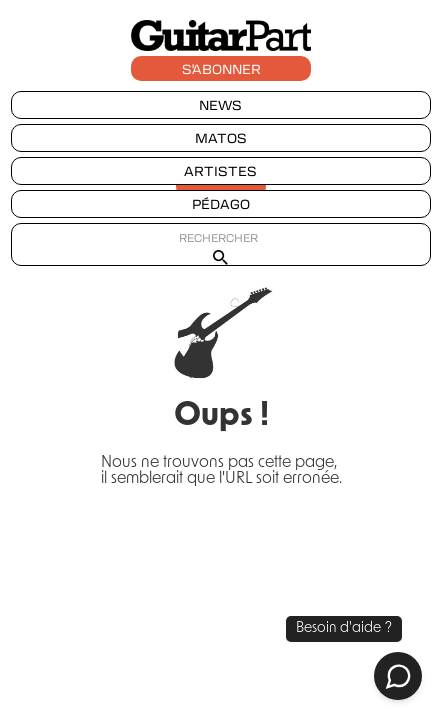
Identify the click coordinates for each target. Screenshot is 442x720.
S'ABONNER (221, 68)
